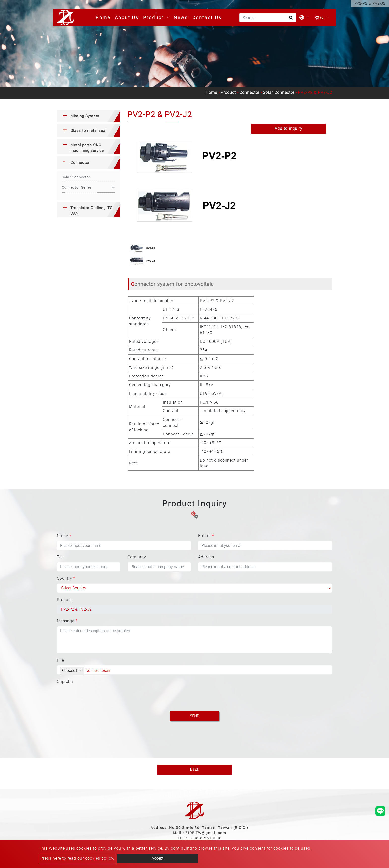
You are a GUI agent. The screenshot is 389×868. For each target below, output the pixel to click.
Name (64, 536)
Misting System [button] (85, 116)
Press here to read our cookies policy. (77, 858)
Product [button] (154, 17)
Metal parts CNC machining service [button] (87, 148)
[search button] (290, 19)
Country (66, 578)
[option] (186, 181)
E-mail (206, 536)
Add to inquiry (289, 129)
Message (67, 621)
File (60, 660)
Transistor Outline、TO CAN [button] (92, 211)
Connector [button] (80, 163)
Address (206, 557)
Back (195, 769)
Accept (158, 858)
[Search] (268, 18)
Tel (60, 557)
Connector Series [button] (77, 187)
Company (137, 557)
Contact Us (207, 17)
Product (228, 93)
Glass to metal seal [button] (88, 131)
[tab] (88, 116)
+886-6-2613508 (205, 838)
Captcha (65, 681)
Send (195, 716)
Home (104, 17)
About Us (127, 17)
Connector (249, 93)
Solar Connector (279, 93)
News (181, 17)
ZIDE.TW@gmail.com (206, 833)
